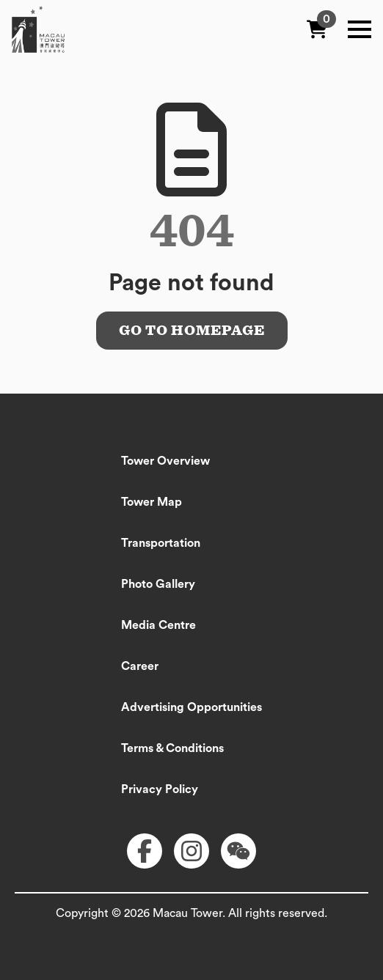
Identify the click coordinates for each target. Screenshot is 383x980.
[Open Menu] (360, 29)
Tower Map (152, 502)
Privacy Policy (160, 789)
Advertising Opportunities (191, 707)
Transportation (161, 543)
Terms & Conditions (172, 748)
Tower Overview (165, 461)
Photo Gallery (158, 584)
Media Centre (158, 625)
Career (140, 666)
